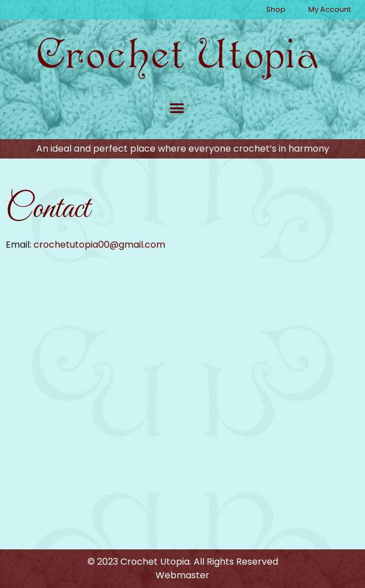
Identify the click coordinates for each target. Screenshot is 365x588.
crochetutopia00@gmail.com (99, 245)
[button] (177, 108)
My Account (330, 9)
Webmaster (182, 575)
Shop (276, 9)
